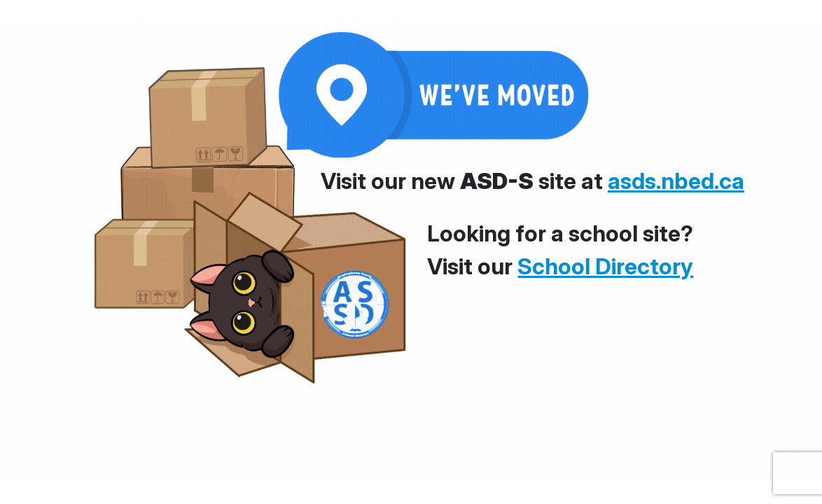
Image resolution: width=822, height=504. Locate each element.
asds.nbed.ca (676, 181)
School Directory (605, 266)
